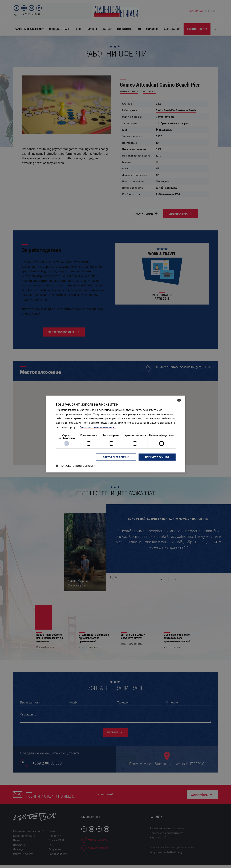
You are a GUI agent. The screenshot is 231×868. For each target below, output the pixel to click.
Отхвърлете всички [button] (114, 457)
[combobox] (179, 400)
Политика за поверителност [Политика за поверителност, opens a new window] (99, 427)
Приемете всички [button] (156, 457)
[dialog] (116, 434)
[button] (76, 466)
